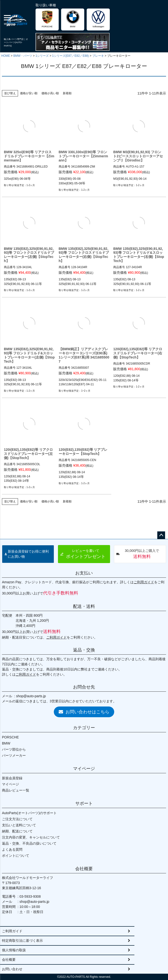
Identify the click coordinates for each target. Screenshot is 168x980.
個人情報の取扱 (14, 950)
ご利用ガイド (144, 582)
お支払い (84, 573)
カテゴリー (84, 728)
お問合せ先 (84, 687)
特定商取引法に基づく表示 (22, 941)
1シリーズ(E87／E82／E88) (70, 56)
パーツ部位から (14, 749)
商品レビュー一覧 (16, 790)
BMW (6, 743)
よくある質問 (12, 849)
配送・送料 (84, 606)
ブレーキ (98, 56)
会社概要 (84, 869)
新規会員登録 (12, 778)
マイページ (84, 769)
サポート (84, 803)
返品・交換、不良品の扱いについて (29, 843)
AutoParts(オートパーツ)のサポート (29, 813)
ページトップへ (161, 535)
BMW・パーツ (23, 56)
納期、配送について (17, 831)
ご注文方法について (17, 819)
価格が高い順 (50, 93)
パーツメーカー (14, 755)
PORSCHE (10, 737)
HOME (6, 56)
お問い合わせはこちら (84, 712)
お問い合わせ (12, 969)
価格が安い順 (29, 93)
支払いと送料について (19, 825)
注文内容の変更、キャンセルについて (31, 837)
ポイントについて (16, 856)
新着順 (67, 93)
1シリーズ (42, 56)
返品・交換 (84, 650)
